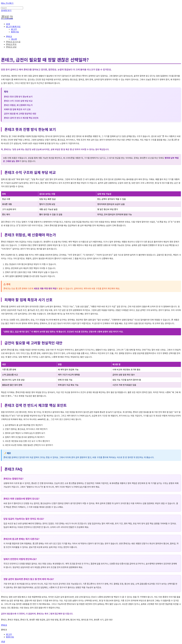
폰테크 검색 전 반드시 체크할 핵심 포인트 (21, 118)
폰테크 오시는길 (13, 42)
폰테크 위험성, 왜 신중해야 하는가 (18, 105)
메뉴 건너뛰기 (7, 3)
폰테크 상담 (11, 47)
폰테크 (9, 36)
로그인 (14, 29)
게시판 (14, 39)
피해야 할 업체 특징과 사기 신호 (17, 109)
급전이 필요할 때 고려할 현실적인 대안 (20, 114)
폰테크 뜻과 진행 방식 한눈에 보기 (18, 97)
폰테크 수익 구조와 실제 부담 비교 (18, 101)
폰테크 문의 (11, 44)
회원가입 (15, 32)
